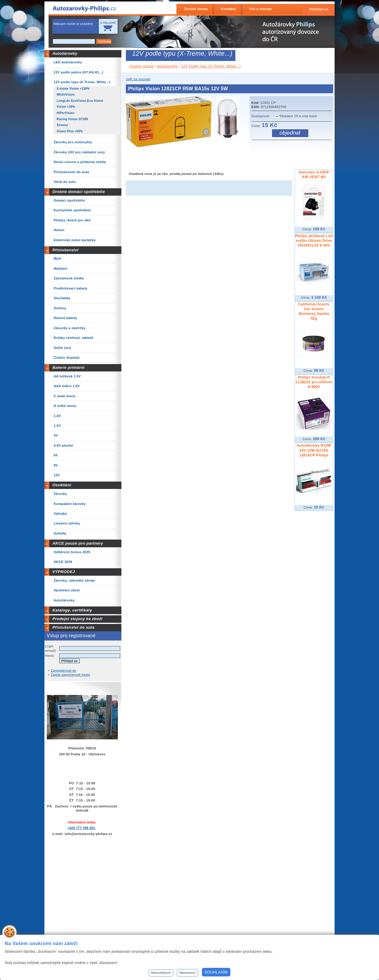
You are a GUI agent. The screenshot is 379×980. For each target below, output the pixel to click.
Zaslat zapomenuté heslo (71, 675)
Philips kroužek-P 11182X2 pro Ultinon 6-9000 (314, 382)
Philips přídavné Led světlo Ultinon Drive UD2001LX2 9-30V (314, 241)
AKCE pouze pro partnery (78, 543)
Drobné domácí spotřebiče (79, 192)
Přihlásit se (319, 9)
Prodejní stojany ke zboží (77, 619)
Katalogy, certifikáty (72, 610)
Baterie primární (68, 367)
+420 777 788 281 (81, 828)
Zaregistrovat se (64, 670)
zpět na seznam (138, 79)
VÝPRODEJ (64, 572)
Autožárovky (65, 53)
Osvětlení (62, 485)
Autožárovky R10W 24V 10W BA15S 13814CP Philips (314, 450)
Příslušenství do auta (73, 627)
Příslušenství (65, 250)
